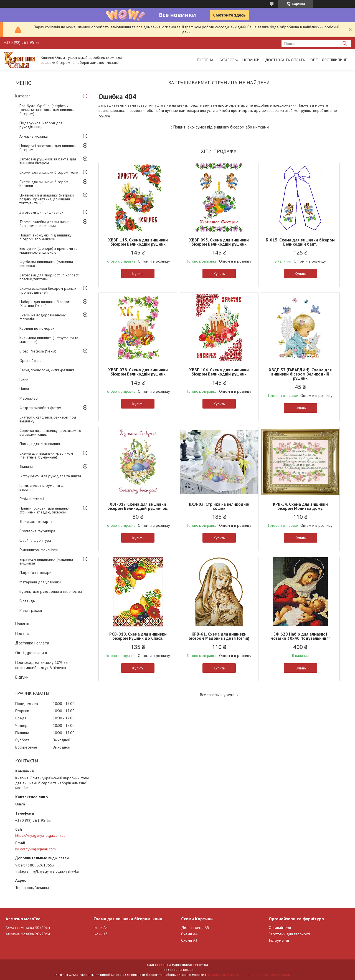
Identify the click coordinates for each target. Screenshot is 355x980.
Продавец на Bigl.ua (177, 970)
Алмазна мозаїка (34, 136)
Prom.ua (202, 965)
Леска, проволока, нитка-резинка (47, 370)
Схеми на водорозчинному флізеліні (43, 317)
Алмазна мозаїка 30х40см (28, 928)
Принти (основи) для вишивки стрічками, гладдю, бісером (45, 510)
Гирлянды (27, 601)
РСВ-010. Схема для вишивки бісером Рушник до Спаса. (138, 636)
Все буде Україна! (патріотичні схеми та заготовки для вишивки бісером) (47, 110)
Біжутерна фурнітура (37, 531)
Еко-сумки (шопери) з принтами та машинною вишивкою (48, 250)
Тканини (26, 467)
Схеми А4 (189, 934)
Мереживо (29, 398)
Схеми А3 (189, 940)
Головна (205, 60)
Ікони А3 (101, 934)
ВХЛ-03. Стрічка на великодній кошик (219, 506)
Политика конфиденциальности (274, 975)
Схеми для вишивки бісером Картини (44, 184)
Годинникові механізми (39, 550)
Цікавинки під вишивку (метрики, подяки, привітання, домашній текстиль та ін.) (47, 199)
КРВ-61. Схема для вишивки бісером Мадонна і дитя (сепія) (219, 636)
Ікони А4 (101, 928)
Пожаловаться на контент (227, 975)
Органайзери (31, 361)
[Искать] (345, 43)
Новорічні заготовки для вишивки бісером (48, 148)
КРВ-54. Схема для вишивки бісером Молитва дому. (300, 506)
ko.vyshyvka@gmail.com (35, 849)
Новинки (251, 60)
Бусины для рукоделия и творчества (51, 591)
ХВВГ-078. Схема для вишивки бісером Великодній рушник (138, 372)
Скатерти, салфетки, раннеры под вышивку (48, 419)
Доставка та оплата (285, 60)
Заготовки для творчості (289, 934)
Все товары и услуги (217, 695)
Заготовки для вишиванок (41, 212)
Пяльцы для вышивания (40, 444)
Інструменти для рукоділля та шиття (50, 476)
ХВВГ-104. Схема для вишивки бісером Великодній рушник (219, 372)
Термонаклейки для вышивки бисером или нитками (44, 224)
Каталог (226, 60)
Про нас (22, 633)
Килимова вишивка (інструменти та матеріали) (49, 340)
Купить (138, 274)
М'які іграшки (31, 610)
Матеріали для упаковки (40, 582)
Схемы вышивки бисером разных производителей (48, 290)
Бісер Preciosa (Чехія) (38, 351)
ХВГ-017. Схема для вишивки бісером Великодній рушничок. (138, 506)
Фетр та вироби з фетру (40, 408)
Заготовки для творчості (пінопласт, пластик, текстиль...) (49, 277)
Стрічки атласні (32, 499)
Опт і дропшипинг (329, 60)
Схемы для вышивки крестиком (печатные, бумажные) (46, 455)
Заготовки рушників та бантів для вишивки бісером (48, 161)
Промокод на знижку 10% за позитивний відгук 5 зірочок (41, 665)
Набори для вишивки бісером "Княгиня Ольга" (45, 304)
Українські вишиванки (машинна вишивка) (46, 561)
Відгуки (22, 677)
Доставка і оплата (32, 643)
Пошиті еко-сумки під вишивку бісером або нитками (45, 237)
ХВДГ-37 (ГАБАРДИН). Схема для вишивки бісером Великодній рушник (300, 374)
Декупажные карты (36, 522)
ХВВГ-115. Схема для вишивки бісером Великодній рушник (138, 242)
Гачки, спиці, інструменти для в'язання (43, 487)
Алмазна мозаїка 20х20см (28, 934)
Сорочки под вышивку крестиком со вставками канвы (50, 432)
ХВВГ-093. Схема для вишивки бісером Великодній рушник (219, 242)
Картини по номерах (37, 328)
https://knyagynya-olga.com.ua (40, 835)
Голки (24, 379)
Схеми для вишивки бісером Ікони (49, 172)
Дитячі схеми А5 (195, 928)
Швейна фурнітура (35, 540)
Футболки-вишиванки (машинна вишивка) (46, 264)
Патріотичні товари (35, 573)
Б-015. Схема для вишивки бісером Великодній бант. (300, 242)
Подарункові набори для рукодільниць (41, 125)
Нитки (24, 389)
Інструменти (279, 940)
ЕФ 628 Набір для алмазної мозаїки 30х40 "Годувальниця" (300, 636)
